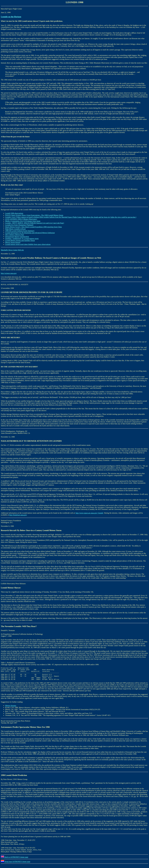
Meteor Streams (11, 708)
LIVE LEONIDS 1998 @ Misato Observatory (21, 219)
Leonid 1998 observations (14, 213)
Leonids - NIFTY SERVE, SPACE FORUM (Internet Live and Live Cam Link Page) (35, 223)
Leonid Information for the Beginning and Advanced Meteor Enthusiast (30, 233)
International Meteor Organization (17, 237)
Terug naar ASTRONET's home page (16, 864)
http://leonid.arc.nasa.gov (18, 515)
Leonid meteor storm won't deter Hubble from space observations (28, 244)
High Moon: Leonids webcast (15, 229)
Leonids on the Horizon (11, 17)
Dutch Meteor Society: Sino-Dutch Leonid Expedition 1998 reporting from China (33, 227)
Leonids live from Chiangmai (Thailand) (19, 225)
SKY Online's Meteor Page (15, 235)
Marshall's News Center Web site (12, 250)
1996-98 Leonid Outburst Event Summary (20, 231)
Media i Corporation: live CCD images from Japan (23, 221)
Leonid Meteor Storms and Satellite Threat (20, 240)
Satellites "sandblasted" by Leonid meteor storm (22, 239)
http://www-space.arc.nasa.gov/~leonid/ (89, 513)
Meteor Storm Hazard (13, 242)
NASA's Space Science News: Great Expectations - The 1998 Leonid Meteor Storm (34, 215)
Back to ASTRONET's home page (15, 860)
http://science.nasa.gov (9, 273)
